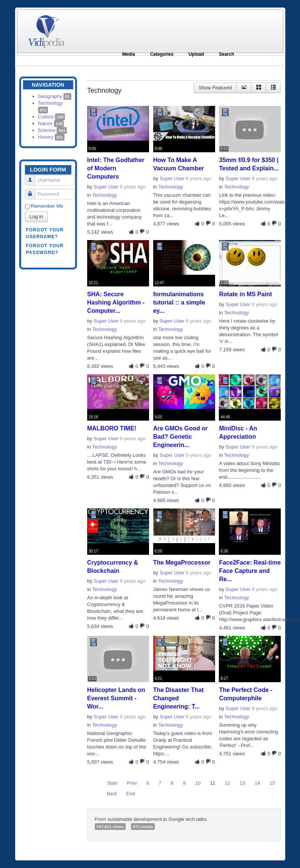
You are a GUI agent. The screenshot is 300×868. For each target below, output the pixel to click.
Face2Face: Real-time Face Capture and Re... (250, 571)
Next (112, 794)
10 (198, 783)
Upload (196, 54)
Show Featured (215, 88)
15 (272, 783)
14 (257, 783)
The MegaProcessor (182, 563)
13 (242, 783)
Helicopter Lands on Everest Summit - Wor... (116, 698)
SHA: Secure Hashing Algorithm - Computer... (116, 302)
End (131, 794)
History (51, 137)
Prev (132, 783)
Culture (52, 117)
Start (112, 783)
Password (33, 191)
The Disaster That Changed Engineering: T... (178, 698)
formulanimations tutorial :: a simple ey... (179, 302)
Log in (36, 217)
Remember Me (47, 206)
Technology (105, 195)
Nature (51, 123)
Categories (162, 54)
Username (33, 177)
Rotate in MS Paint (245, 294)
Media (129, 54)
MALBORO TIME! (112, 428)
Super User (106, 187)
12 (228, 783)
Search (226, 54)
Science (52, 130)
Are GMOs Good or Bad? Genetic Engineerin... (181, 437)
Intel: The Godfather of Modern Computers (116, 168)
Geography (55, 96)
